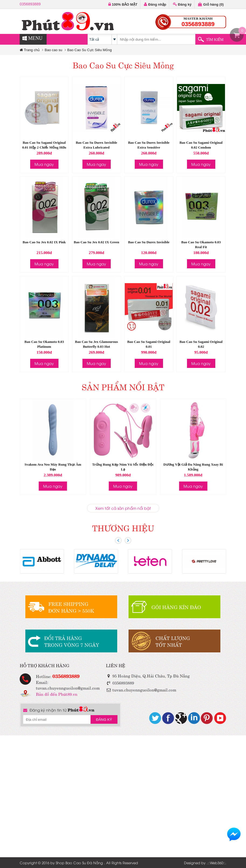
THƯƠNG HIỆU (123, 527)
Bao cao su (53, 50)
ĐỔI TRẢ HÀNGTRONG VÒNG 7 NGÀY (72, 641)
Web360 (216, 863)
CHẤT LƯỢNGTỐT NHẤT (173, 641)
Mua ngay (44, 164)
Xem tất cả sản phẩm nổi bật (123, 508)
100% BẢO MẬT (123, 4)
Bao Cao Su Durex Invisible (149, 242)
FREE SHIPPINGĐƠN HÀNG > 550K (71, 607)
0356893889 (30, 4)
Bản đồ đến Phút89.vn (57, 694)
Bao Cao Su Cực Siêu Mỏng (90, 50)
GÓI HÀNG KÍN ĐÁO (176, 607)
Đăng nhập (155, 4)
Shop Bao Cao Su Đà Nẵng (79, 863)
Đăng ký (182, 4)
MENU (32, 38)
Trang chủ (30, 50)
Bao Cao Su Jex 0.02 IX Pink (44, 242)
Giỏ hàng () (211, 4)
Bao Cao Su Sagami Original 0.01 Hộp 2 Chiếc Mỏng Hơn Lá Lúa (44, 147)
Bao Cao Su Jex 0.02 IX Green (96, 242)
